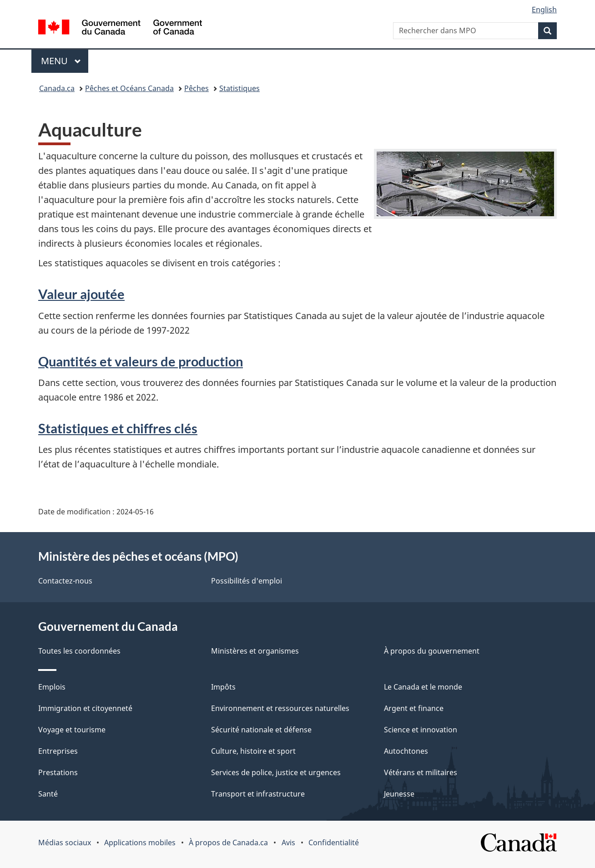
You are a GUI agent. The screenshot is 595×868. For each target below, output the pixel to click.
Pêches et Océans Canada (129, 88)
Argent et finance (414, 708)
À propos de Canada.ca (228, 843)
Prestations (58, 772)
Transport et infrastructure (258, 794)
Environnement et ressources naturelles (280, 708)
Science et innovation (421, 730)
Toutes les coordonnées (79, 651)
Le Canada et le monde (423, 687)
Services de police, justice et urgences (276, 772)
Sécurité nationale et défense (261, 730)
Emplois (52, 687)
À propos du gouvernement (432, 651)
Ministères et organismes (255, 651)
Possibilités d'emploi (247, 581)
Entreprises (58, 751)
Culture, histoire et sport (253, 751)
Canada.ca (57, 88)
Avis (288, 843)
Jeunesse (399, 794)
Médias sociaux (65, 843)
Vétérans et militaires (421, 772)
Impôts (223, 687)
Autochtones (406, 751)
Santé (48, 794)
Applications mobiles (140, 843)
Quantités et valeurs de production (141, 361)
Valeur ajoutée (81, 294)
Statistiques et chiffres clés (118, 428)
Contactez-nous (65, 581)
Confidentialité (334, 843)
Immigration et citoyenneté (85, 708)
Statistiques (240, 88)
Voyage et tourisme (72, 730)
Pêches (197, 88)
